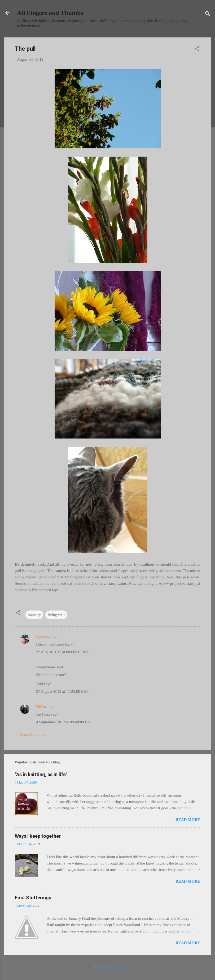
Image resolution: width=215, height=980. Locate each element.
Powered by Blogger (107, 966)
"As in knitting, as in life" (41, 774)
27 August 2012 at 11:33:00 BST (62, 691)
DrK (40, 707)
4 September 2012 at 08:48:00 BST (64, 722)
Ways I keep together (38, 836)
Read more (188, 820)
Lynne (41, 637)
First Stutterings (33, 898)
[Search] (208, 14)
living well (56, 615)
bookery (34, 615)
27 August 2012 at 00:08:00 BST (62, 652)
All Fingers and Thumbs (50, 13)
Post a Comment (33, 734)
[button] (197, 50)
